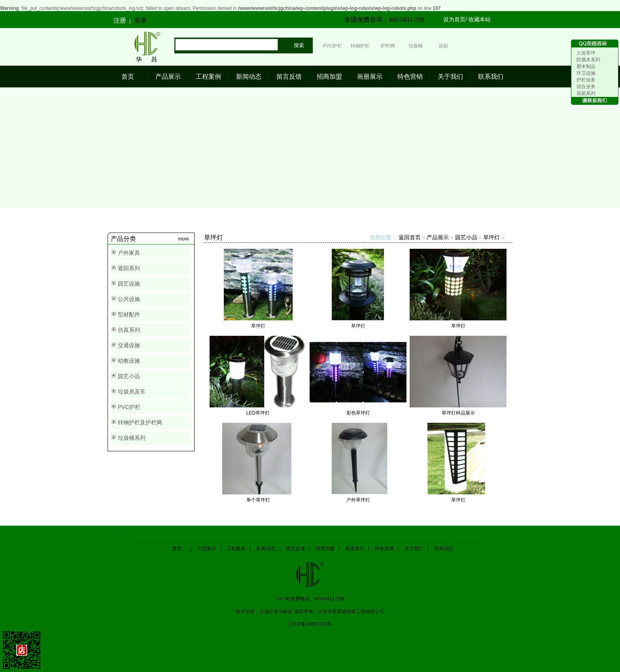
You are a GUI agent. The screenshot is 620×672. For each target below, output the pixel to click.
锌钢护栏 (360, 46)
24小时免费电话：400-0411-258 (310, 599)
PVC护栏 (333, 46)
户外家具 (129, 253)
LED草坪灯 (258, 413)
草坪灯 (491, 237)
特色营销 (410, 77)
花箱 (443, 46)
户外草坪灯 (358, 500)
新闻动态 (249, 77)
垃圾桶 (416, 46)
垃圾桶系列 (132, 438)
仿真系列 (129, 330)
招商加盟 (329, 77)
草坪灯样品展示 (458, 413)
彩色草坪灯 (358, 413)
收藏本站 (480, 19)
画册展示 (370, 77)
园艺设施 (129, 284)
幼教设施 (129, 361)
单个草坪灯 (258, 500)
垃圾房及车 (132, 392)
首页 (128, 77)
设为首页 (454, 19)
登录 (140, 20)
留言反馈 (289, 77)
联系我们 (491, 77)
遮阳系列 (129, 268)
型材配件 (129, 314)
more (183, 239)
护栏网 (388, 46)
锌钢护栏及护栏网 (140, 422)
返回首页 (410, 237)
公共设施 (129, 299)
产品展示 (168, 77)
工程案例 (208, 77)
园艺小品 (129, 376)
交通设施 (129, 345)
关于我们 (450, 77)
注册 (120, 20)
